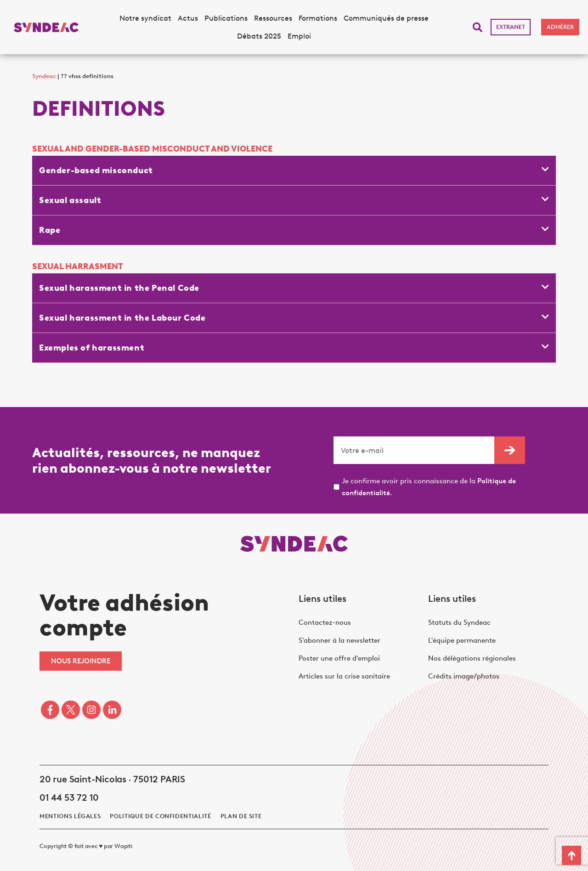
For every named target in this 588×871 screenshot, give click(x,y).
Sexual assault (70, 200)
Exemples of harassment (92, 348)
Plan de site (241, 816)
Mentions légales (70, 816)
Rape (50, 230)
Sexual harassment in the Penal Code (119, 288)
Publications (226, 18)
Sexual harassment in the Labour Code (122, 318)
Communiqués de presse (386, 18)
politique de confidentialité (160, 816)
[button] (478, 27)
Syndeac (44, 76)
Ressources (273, 18)
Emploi (299, 36)
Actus (188, 18)
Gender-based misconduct (96, 170)
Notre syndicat (145, 18)
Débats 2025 (259, 36)
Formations (318, 18)
